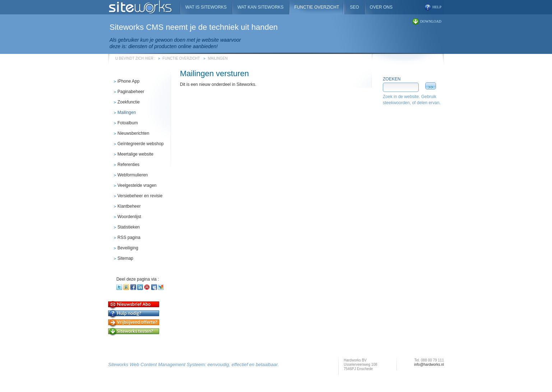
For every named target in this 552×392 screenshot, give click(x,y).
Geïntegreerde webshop (141, 144)
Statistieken (129, 227)
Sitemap (125, 258)
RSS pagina (129, 237)
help (437, 7)
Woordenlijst (129, 217)
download (431, 21)
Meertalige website (135, 154)
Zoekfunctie (129, 102)
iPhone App (128, 81)
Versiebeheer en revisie (140, 196)
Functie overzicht (181, 58)
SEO (354, 7)
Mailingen (218, 58)
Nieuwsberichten (133, 133)
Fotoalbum (128, 123)
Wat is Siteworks (206, 7)
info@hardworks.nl (429, 365)
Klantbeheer (129, 206)
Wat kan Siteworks (260, 7)
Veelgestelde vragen (137, 185)
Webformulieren (133, 175)
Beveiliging (128, 248)
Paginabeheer (131, 92)
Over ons (381, 7)
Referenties (128, 165)
